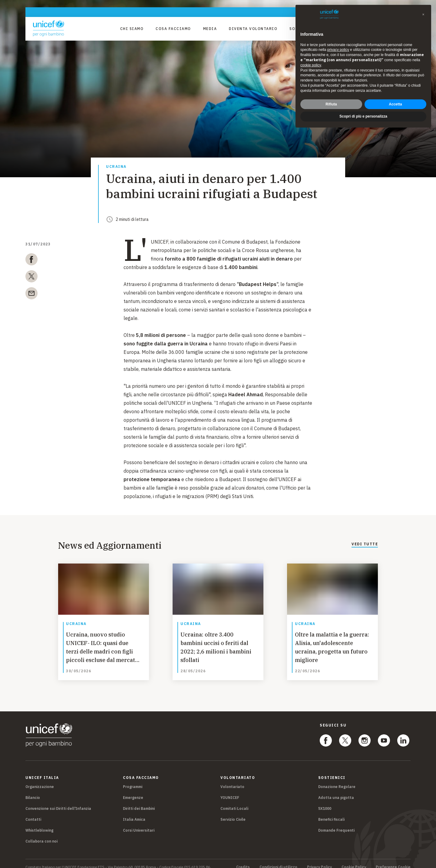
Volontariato (232, 780)
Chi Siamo (132, 29)
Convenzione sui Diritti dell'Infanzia (58, 801)
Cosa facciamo (173, 29)
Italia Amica (134, 812)
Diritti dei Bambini (139, 801)
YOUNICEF (230, 791)
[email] (31, 294)
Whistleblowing (39, 823)
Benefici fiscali (331, 812)
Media (210, 29)
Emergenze (133, 791)
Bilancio (33, 791)
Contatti (33, 812)
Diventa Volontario (253, 29)
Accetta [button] (395, 104)
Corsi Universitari (139, 823)
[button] (423, 15)
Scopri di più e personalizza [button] (363, 116)
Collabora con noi (41, 834)
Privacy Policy (319, 860)
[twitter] (31, 278)
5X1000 (325, 801)
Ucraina (116, 167)
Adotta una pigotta (336, 791)
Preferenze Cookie (393, 860)
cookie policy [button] (311, 65)
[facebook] (31, 261)
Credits (243, 860)
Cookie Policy (354, 860)
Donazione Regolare (337, 780)
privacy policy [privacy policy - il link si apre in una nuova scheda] (338, 50)
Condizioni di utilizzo (278, 860)
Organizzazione (40, 780)
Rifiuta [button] (331, 104)
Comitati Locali (234, 801)
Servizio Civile (233, 812)
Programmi (133, 780)
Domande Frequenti (336, 823)
